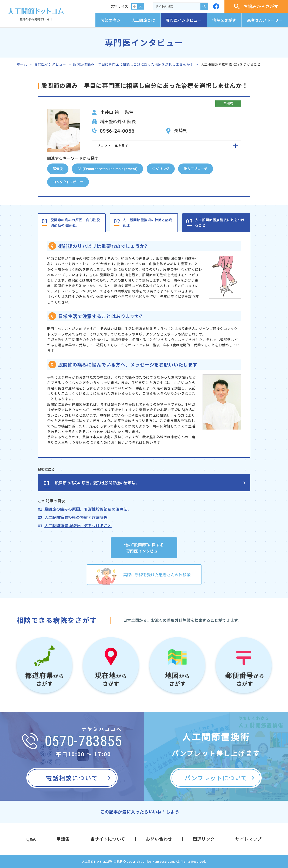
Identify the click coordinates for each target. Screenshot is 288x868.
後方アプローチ (196, 169)
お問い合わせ (159, 839)
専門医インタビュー (184, 20)
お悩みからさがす (256, 6)
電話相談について (72, 778)
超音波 (58, 169)
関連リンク (204, 839)
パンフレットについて (216, 778)
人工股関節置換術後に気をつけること (220, 223)
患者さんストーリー (265, 20)
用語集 (63, 839)
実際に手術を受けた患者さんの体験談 (157, 575)
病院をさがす (224, 20)
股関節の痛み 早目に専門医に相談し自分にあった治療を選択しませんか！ (133, 64)
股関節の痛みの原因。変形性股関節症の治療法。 (75, 223)
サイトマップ (248, 839)
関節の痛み (111, 20)
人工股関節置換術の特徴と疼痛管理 (147, 223)
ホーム (22, 64)
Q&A (31, 839)
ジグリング (161, 169)
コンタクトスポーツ (68, 182)
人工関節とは (143, 20)
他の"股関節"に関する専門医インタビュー (144, 548)
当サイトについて (108, 839)
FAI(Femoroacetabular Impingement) (107, 169)
